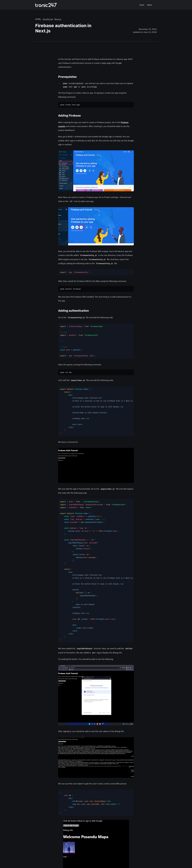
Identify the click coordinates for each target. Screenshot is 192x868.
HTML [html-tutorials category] (38, 19)
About (150, 5)
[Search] (156, 5)
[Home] (46, 5)
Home (142, 5)
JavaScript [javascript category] (48, 19)
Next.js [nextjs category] (58, 19)
